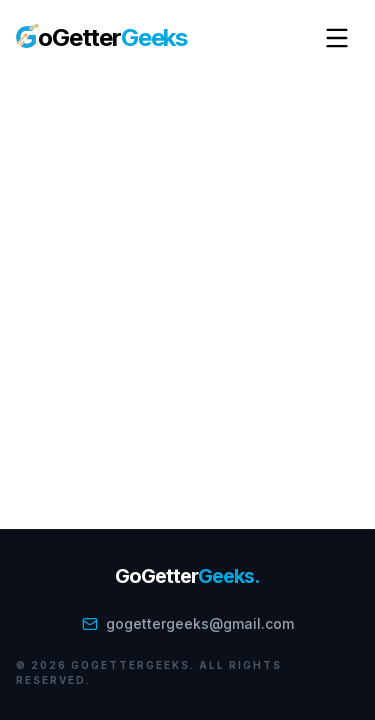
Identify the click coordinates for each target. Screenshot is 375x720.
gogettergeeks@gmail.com (188, 623)
